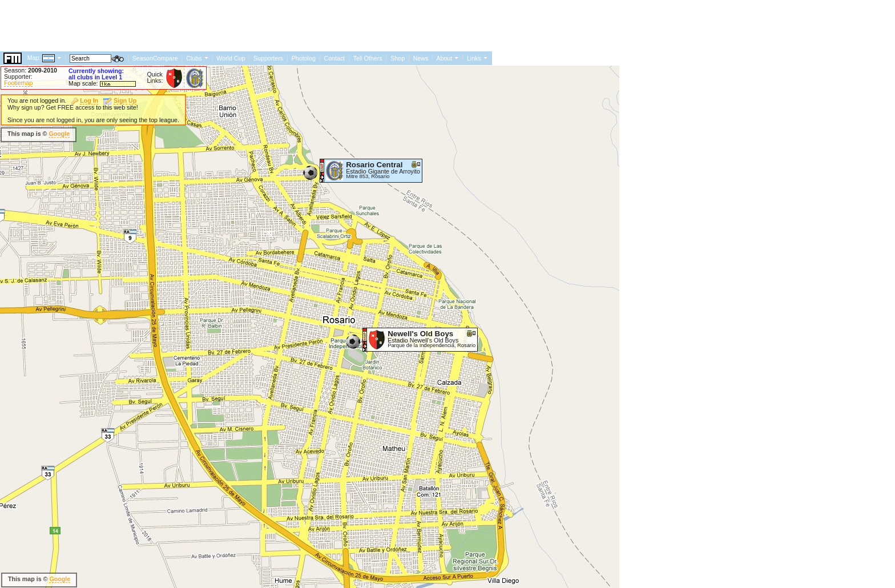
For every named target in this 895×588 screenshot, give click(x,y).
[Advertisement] (208, 26)
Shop (398, 58)
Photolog (304, 58)
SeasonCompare (155, 58)
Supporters (268, 58)
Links (474, 58)
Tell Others (368, 58)
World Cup (231, 58)
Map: (34, 58)
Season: (31, 70)
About (444, 58)
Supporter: (18, 76)
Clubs (194, 58)
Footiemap (18, 83)
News (421, 58)
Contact (334, 58)
